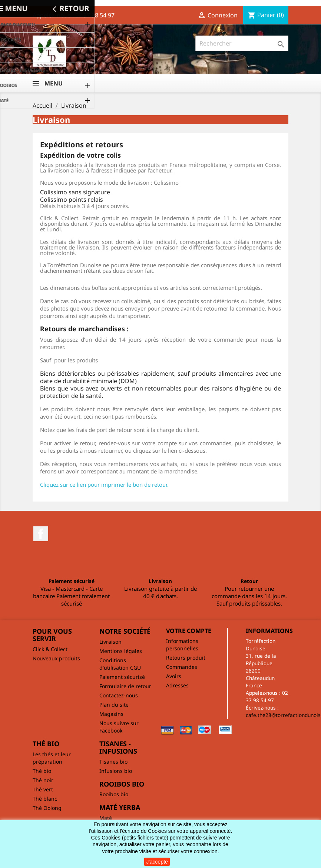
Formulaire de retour (125, 686)
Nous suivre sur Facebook (119, 727)
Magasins (111, 714)
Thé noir (43, 780)
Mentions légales (121, 651)
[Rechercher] (242, 43)
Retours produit (186, 658)
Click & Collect (50, 649)
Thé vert (43, 789)
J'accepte (157, 862)
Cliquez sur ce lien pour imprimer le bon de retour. (104, 485)
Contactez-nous (119, 695)
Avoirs (174, 676)
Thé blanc (45, 799)
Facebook (41, 534)
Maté (106, 818)
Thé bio (42, 771)
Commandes (182, 667)
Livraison (110, 642)
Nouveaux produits (56, 658)
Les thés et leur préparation (52, 758)
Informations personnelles (182, 645)
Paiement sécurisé (122, 677)
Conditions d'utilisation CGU (120, 664)
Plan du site (114, 705)
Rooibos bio (114, 794)
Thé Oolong (47, 808)
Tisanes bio (113, 762)
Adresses (177, 685)
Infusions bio (116, 771)
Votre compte (189, 631)
